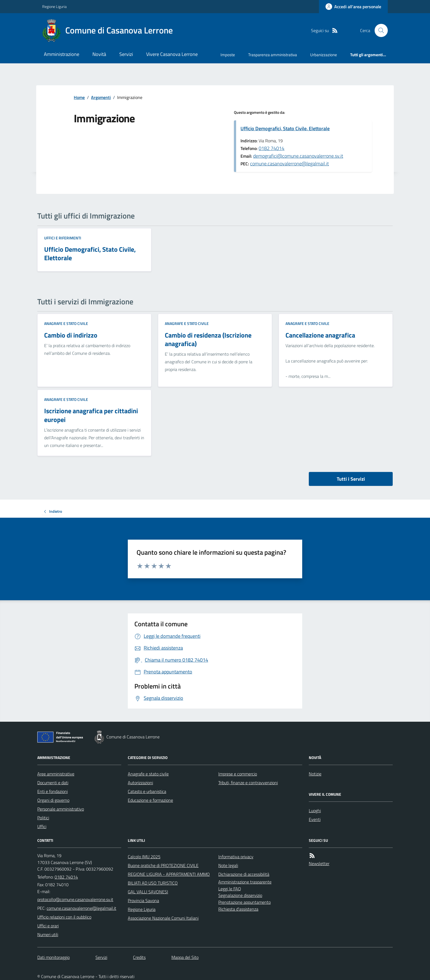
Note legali (228, 865)
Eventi (315, 819)
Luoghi (315, 811)
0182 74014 (271, 148)
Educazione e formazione (150, 800)
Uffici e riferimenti (63, 238)
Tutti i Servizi (351, 479)
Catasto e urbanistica (147, 791)
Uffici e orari (48, 926)
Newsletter (319, 863)
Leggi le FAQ (230, 889)
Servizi (126, 54)
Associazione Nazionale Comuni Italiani (163, 918)
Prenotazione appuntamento (244, 902)
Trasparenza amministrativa (273, 55)
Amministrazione (62, 54)
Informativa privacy (236, 857)
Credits (139, 957)
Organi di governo (53, 800)
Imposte (228, 55)
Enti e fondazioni (53, 791)
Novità (99, 54)
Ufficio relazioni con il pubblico (64, 917)
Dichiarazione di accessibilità (244, 874)
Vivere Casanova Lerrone (172, 54)
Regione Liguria (54, 6)
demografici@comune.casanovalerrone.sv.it (298, 156)
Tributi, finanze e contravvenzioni (248, 783)
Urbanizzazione (324, 55)
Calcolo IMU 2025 (144, 857)
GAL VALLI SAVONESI (148, 892)
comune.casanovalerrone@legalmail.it (289, 164)
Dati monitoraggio (53, 957)
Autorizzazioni (140, 783)
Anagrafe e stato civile (66, 323)
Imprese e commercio (238, 774)
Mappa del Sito (185, 957)
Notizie (315, 774)
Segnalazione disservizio (240, 895)
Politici (43, 818)
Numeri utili (48, 934)
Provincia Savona (143, 900)
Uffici (42, 826)
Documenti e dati (53, 783)
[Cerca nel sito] (379, 30)
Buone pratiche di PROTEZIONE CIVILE (163, 865)
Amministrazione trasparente (245, 882)
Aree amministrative (56, 774)
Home (79, 97)
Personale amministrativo (61, 809)
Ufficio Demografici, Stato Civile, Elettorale (285, 128)
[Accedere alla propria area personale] (353, 7)
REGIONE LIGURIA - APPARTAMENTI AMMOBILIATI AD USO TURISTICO (169, 879)
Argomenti (101, 97)
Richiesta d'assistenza (238, 909)
